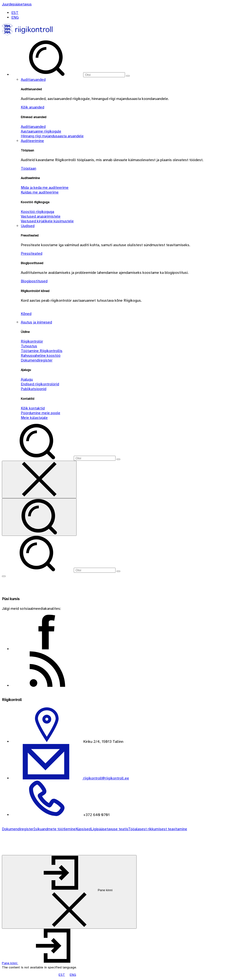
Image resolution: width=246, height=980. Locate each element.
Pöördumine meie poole (41, 413)
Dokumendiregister (37, 360)
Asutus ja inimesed (36, 322)
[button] (45, 963)
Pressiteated (32, 254)
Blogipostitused (34, 281)
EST (15, 13)
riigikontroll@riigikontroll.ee (106, 778)
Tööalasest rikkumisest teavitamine (158, 829)
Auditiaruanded (33, 80)
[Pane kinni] (69, 892)
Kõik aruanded (32, 107)
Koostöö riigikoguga (37, 212)
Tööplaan (28, 168)
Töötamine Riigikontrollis (42, 351)
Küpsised (83, 829)
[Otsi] (104, 75)
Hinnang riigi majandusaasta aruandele (52, 136)
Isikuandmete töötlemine (55, 829)
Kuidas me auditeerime (40, 192)
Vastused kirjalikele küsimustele (47, 221)
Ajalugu (27, 379)
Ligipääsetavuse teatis (109, 829)
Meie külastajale (34, 418)
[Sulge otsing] (39, 479)
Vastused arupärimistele (41, 216)
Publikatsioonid (34, 389)
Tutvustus (29, 346)
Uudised (28, 226)
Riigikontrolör (32, 341)
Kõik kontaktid (33, 408)
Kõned (26, 314)
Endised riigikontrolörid (40, 384)
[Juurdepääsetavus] (17, 4)
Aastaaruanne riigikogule (41, 131)
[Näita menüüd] (4, 576)
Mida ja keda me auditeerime (45, 188)
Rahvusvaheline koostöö (41, 356)
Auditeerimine (32, 141)
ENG (15, 17)
